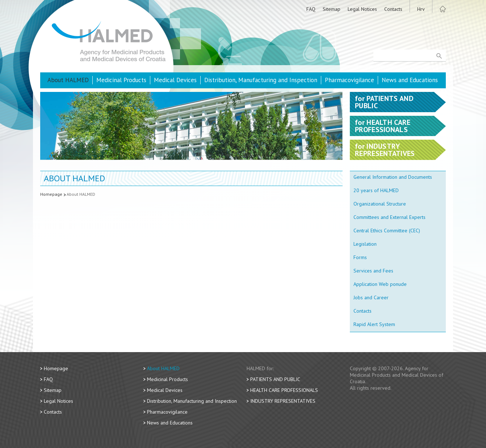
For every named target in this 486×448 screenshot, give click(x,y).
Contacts (393, 9)
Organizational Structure (380, 204)
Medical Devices (175, 80)
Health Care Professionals (284, 390)
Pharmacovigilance (349, 80)
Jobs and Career (371, 297)
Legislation (365, 244)
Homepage (51, 194)
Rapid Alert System (374, 324)
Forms (360, 257)
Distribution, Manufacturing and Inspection (261, 80)
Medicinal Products (121, 80)
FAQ (311, 9)
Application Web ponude (380, 284)
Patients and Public (275, 379)
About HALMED (68, 80)
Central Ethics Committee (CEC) (387, 231)
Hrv (421, 9)
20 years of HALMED (376, 190)
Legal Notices (362, 9)
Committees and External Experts (389, 217)
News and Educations (410, 80)
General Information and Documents (393, 177)
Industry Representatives (283, 401)
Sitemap (332, 9)
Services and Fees (373, 271)
